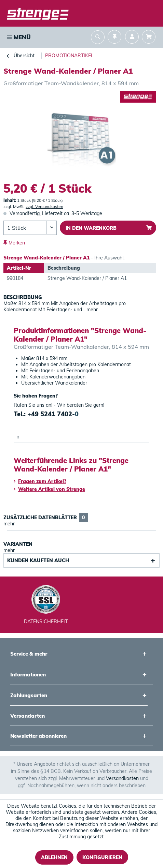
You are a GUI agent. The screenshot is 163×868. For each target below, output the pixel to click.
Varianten (18, 544)
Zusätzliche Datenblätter (46, 518)
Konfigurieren (102, 857)
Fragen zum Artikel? (40, 481)
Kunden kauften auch (38, 560)
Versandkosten (122, 778)
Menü (19, 37)
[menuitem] (18, 37)
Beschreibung (23, 297)
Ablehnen (54, 857)
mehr (91, 310)
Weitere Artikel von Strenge (49, 489)
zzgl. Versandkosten (44, 206)
